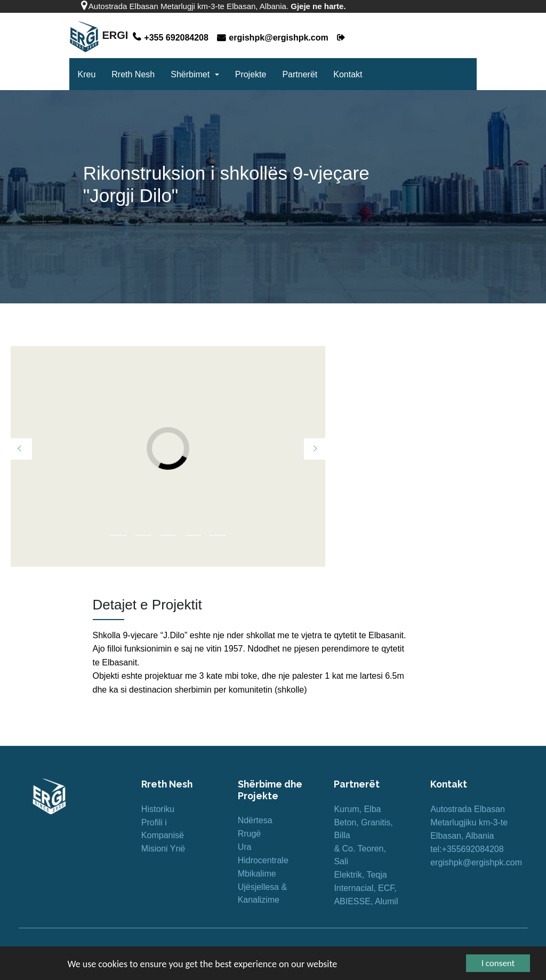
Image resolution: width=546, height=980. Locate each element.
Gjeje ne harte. (318, 6)
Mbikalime (257, 874)
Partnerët (300, 74)
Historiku (158, 809)
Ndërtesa (255, 820)
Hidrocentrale (263, 860)
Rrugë (250, 834)
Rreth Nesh (133, 74)
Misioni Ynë (163, 849)
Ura (245, 847)
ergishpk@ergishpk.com (274, 38)
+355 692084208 (172, 38)
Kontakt (348, 74)
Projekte (251, 74)
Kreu (86, 74)
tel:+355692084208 (467, 849)
